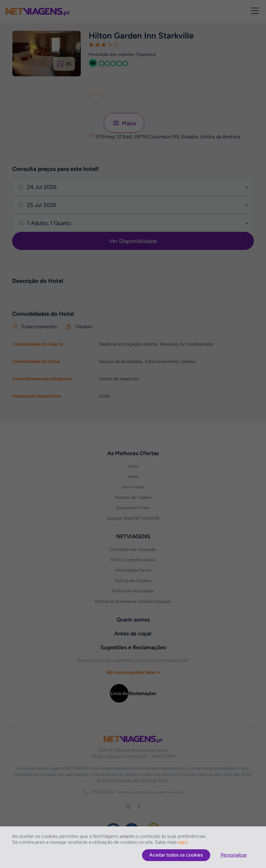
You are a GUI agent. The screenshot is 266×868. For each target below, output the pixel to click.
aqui (183, 842)
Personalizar (234, 855)
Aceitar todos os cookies (176, 855)
